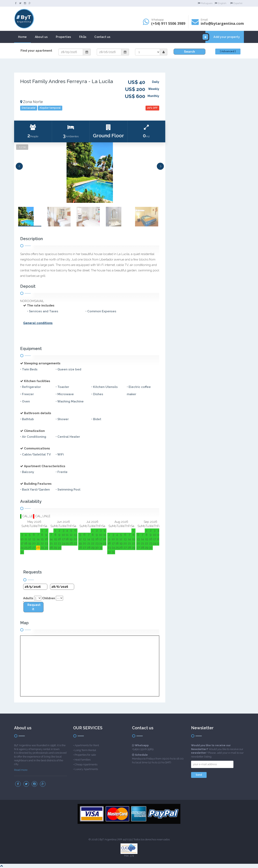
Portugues (205, 3)
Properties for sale (85, 755)
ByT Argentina (108, 839)
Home (22, 37)
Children (49, 598)
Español (236, 3)
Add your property (223, 37)
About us (41, 37)
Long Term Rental (85, 750)
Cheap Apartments (86, 764)
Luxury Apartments (86, 769)
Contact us (102, 37)
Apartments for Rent (87, 745)
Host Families (83, 760)
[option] (90, 173)
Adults (28, 598)
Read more (21, 770)
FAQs (83, 37)
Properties (63, 37)
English (221, 3)
